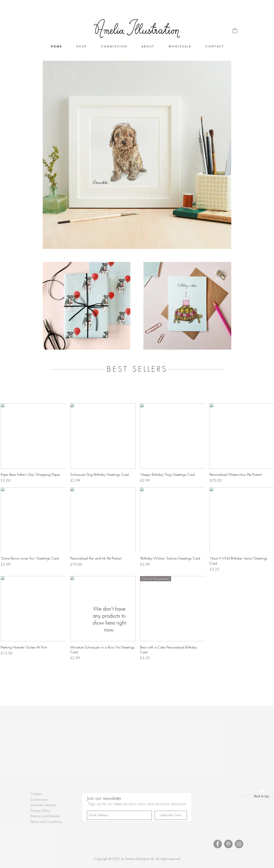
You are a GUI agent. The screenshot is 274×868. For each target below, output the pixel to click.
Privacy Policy (41, 811)
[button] (235, 30)
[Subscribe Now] (171, 815)
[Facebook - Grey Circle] (218, 844)
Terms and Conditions (46, 822)
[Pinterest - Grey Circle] (228, 844)
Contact (36, 794)
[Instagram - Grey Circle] (239, 844)
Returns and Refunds (45, 816)
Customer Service (43, 805)
